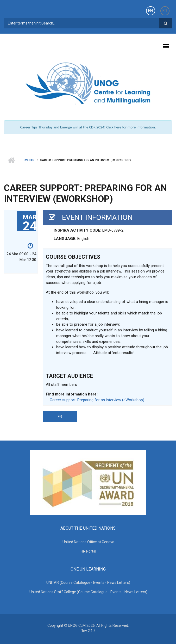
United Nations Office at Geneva (88, 542)
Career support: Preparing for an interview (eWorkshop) (97, 400)
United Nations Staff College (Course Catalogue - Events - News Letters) (88, 592)
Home (11, 160)
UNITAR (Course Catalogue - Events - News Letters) (88, 583)
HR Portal (88, 551)
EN (150, 11)
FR (165, 11)
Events (29, 160)
